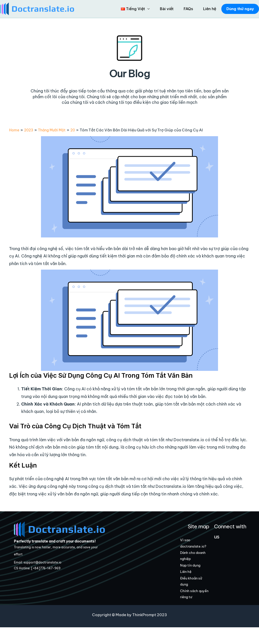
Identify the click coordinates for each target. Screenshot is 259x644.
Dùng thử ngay (239, 9)
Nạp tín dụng (199, 577)
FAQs (190, 9)
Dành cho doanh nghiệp (199, 566)
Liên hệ (209, 9)
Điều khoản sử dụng (200, 596)
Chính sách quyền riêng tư (200, 610)
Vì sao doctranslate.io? (200, 548)
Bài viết (171, 9)
